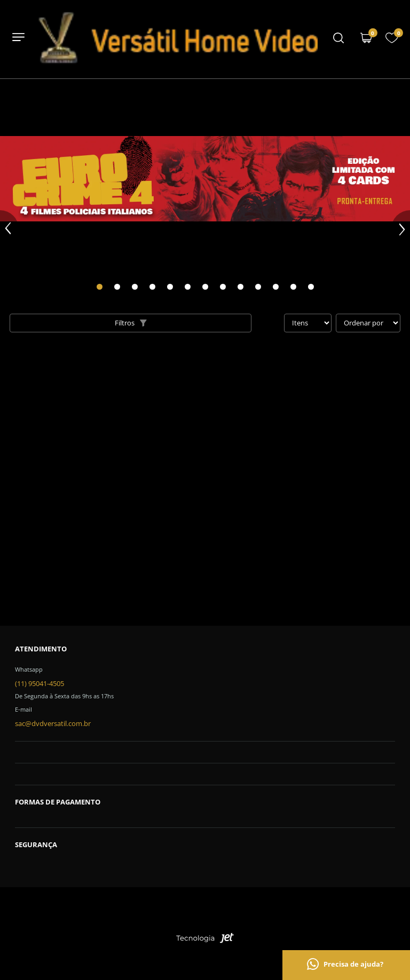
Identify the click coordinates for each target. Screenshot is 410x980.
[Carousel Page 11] (276, 287)
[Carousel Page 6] (188, 287)
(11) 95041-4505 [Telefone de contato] (40, 683)
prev (9, 229)
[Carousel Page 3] (135, 287)
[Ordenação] (368, 323)
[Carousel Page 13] (311, 287)
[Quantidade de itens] (308, 323)
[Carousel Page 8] (223, 287)
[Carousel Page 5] (170, 287)
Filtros (131, 323)
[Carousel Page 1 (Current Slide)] (100, 287)
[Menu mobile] (338, 39)
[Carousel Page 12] (293, 287)
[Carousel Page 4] (152, 287)
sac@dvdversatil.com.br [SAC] (53, 723)
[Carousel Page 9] (241, 287)
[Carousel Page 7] (205, 287)
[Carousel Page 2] (117, 287)
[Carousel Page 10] (258, 287)
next (401, 229)
